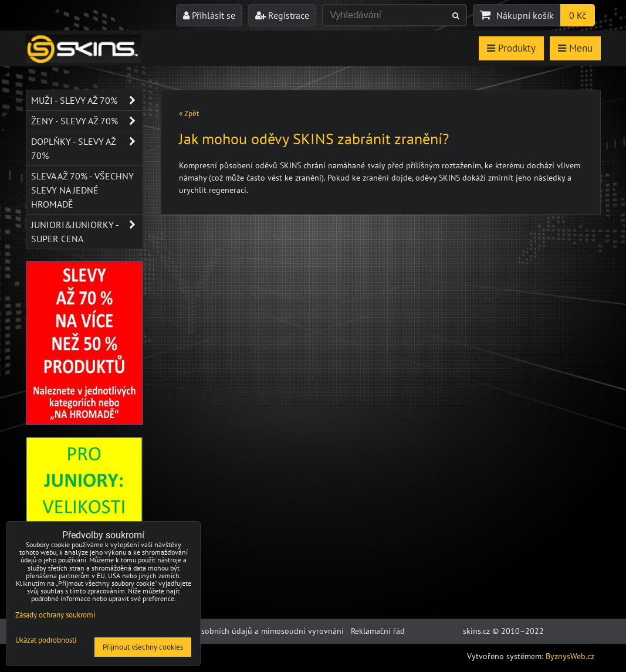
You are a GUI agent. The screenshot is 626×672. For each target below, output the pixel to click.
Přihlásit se (209, 15)
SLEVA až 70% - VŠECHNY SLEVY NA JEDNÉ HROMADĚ (82, 190)
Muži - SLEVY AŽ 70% (87, 100)
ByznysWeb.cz (570, 656)
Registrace (282, 15)
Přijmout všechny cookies (143, 647)
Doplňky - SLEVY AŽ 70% (87, 148)
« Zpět (189, 113)
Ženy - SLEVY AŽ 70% (87, 121)
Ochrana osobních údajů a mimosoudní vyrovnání (254, 631)
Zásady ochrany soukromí (55, 615)
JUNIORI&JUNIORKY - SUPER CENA (87, 232)
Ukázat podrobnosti (46, 641)
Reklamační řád (378, 631)
